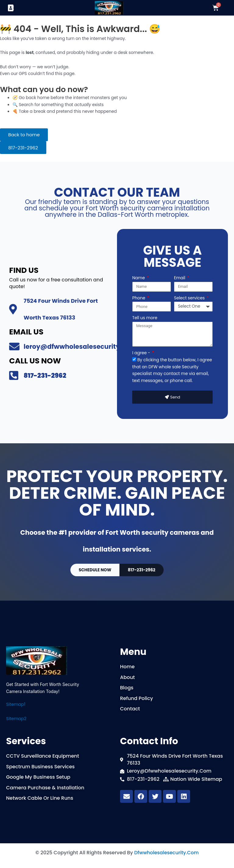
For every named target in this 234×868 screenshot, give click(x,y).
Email (180, 278)
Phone (139, 297)
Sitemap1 (16, 704)
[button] (11, 8)
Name (139, 278)
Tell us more (145, 318)
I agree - (142, 353)
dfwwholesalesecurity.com (166, 853)
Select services (190, 297)
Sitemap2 (16, 719)
